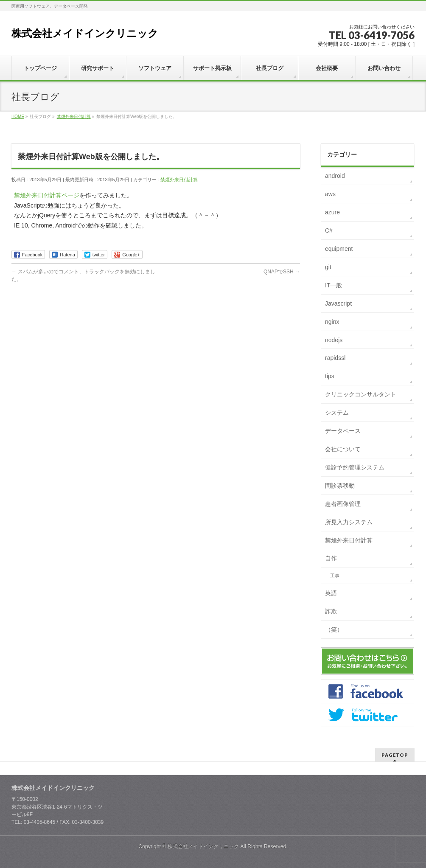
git (328, 267)
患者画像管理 (343, 504)
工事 (335, 576)
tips (330, 376)
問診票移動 (340, 486)
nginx (332, 322)
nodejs (334, 340)
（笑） (334, 629)
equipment (339, 249)
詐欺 (331, 611)
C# (329, 230)
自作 (331, 558)
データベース (343, 431)
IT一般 (334, 285)
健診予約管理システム (355, 467)
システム (337, 413)
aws (330, 194)
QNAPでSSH (282, 272)
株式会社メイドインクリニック (85, 33)
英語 (331, 593)
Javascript (338, 303)
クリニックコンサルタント (361, 394)
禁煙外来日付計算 (179, 180)
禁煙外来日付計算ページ (47, 195)
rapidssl (335, 358)
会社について (343, 449)
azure (332, 212)
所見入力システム (349, 522)
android (335, 176)
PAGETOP (395, 755)
